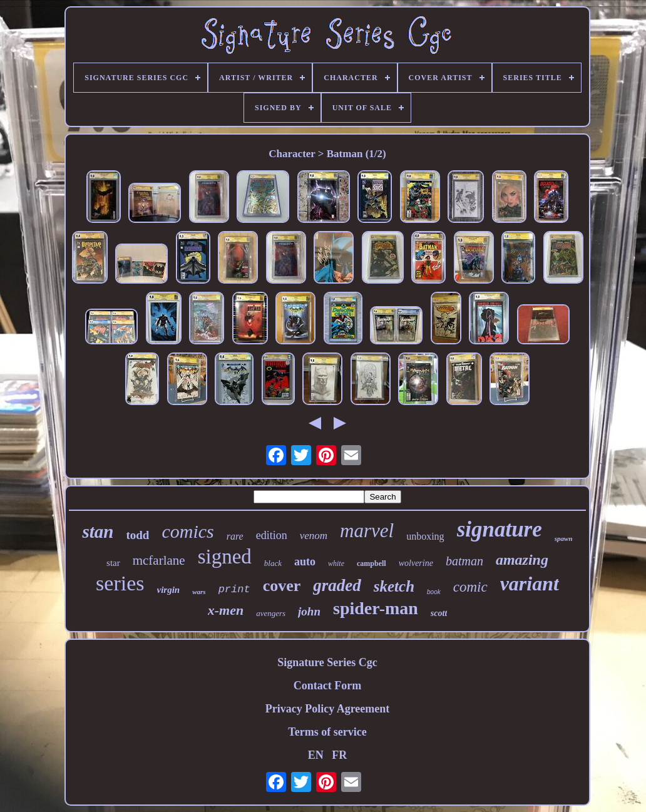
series (120, 583)
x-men (226, 610)
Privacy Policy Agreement (328, 709)
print (234, 589)
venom (314, 536)
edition (272, 535)
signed (225, 557)
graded (337, 585)
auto (305, 562)
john (309, 611)
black (273, 563)
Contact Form (327, 686)
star (113, 563)
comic (470, 587)
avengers (271, 613)
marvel (367, 531)
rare (235, 536)
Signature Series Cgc (327, 662)
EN (316, 755)
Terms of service (327, 732)
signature (500, 529)
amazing (522, 560)
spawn (564, 538)
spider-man (376, 608)
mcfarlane (159, 560)
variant (530, 583)
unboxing (425, 536)
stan (98, 532)
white (336, 563)
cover (282, 586)
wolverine (416, 563)
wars (199, 592)
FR (339, 755)
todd (137, 535)
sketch (394, 586)
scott (439, 613)
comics (187, 531)
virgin (169, 590)
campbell (372, 563)
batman (464, 561)
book (434, 592)
